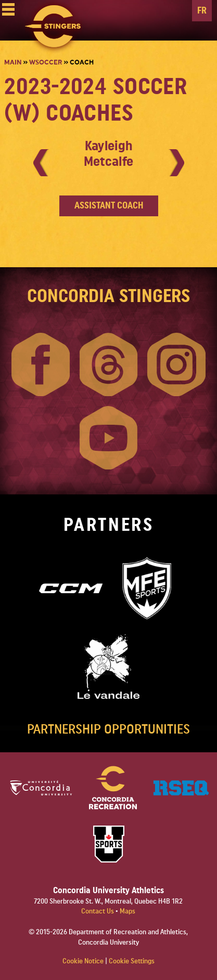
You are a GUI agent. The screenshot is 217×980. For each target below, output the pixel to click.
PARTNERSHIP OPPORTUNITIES (108, 729)
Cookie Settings (132, 961)
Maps (127, 911)
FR (202, 11)
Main (13, 62)
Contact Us (98, 911)
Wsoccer (46, 62)
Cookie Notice (83, 961)
